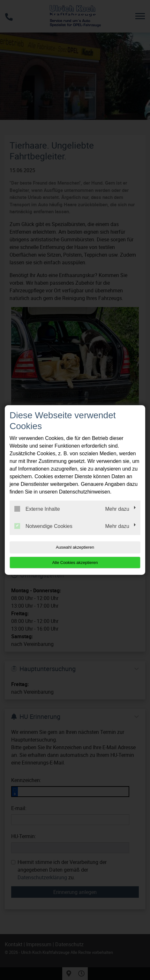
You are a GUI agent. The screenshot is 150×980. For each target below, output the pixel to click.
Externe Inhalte (37, 509)
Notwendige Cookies (43, 526)
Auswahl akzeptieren (75, 547)
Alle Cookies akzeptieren (75, 563)
